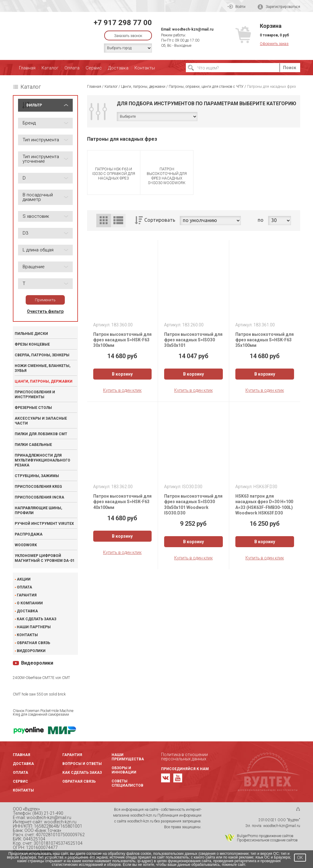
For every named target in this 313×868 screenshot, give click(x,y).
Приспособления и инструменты (35, 395)
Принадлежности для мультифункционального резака (42, 460)
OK (300, 858)
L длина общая (38, 250)
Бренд (29, 123)
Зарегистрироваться (279, 7)
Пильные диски (31, 334)
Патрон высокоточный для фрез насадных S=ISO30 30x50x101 (193, 340)
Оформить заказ (274, 44)
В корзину (122, 374)
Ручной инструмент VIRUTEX (44, 524)
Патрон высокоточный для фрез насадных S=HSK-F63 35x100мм (265, 340)
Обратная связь (33, 643)
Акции (24, 579)
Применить (45, 300)
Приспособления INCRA (39, 497)
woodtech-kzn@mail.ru (193, 29)
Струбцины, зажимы (37, 476)
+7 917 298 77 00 (123, 23)
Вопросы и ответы (82, 764)
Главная (27, 68)
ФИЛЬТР (34, 105)
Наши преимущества (128, 757)
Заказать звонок (128, 36)
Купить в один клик (122, 390)
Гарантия (27, 595)
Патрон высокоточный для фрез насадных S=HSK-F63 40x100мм (122, 502)
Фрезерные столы (33, 408)
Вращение (34, 267)
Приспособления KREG (38, 487)
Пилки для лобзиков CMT (41, 434)
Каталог (50, 68)
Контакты (145, 68)
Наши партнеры (34, 627)
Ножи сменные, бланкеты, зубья (42, 368)
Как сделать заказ (37, 619)
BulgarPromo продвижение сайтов (265, 836)
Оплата (72, 68)
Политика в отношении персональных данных (184, 757)
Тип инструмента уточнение (41, 159)
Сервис (94, 68)
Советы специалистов (127, 783)
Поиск (290, 68)
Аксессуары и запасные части (41, 421)
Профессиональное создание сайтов (267, 840)
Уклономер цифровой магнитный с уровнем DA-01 (45, 558)
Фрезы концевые (32, 344)
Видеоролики (31, 651)
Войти (236, 7)
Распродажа (29, 534)
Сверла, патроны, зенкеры (42, 355)
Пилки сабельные (33, 445)
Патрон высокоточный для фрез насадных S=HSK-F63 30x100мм (122, 340)
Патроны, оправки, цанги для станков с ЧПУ (206, 87)
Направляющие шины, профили (38, 510)
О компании (30, 603)
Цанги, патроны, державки (44, 381)
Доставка (118, 68)
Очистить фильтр (45, 311)
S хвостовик (36, 216)
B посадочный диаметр (38, 197)
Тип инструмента (41, 140)
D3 (25, 233)
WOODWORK (26, 545)
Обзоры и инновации (124, 770)
